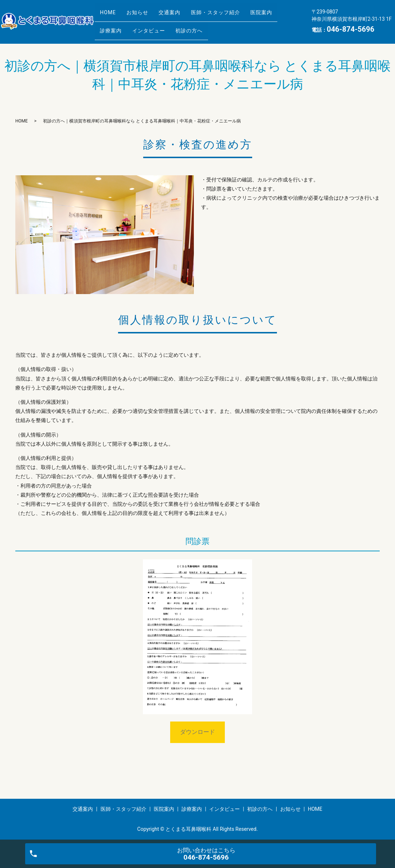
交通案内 (182, 16)
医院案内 (283, 16)
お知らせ (145, 16)
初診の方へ (201, 27)
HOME (110, 16)
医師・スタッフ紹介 (233, 16)
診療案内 (113, 27)
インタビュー (156, 27)
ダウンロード (197, 732)
